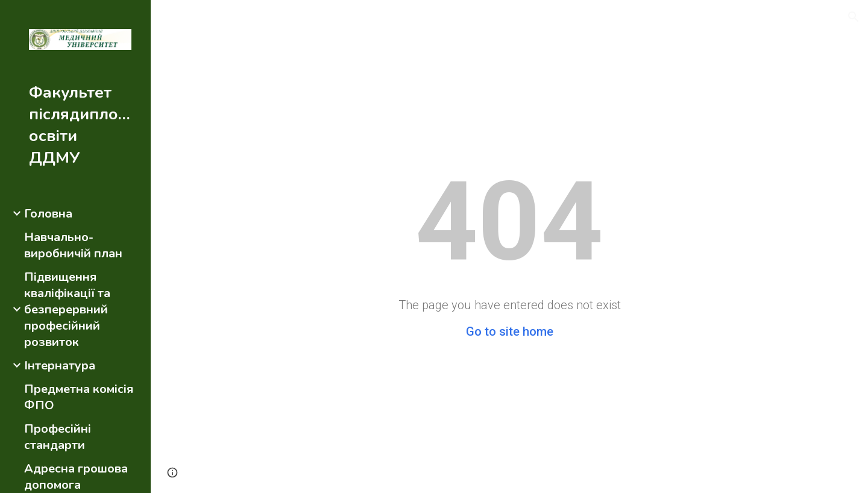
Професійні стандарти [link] (58, 437)
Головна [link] (48, 214)
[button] (854, 17)
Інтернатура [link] (60, 366)
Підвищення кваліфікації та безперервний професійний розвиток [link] (67, 309)
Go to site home (510, 331)
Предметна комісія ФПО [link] (79, 397)
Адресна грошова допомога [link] (76, 477)
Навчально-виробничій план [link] (73, 245)
